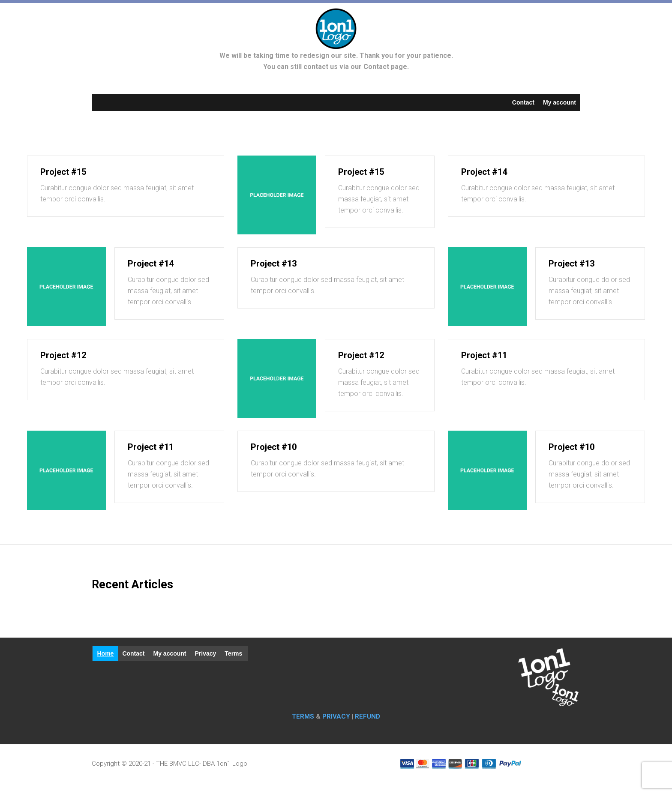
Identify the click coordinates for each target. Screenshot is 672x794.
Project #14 (484, 172)
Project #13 (274, 264)
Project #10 (274, 447)
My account (559, 102)
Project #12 (63, 355)
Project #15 (63, 172)
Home (105, 653)
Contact (523, 102)
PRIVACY (336, 716)
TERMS (304, 716)
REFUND (367, 716)
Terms (233, 653)
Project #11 (484, 355)
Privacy (206, 653)
